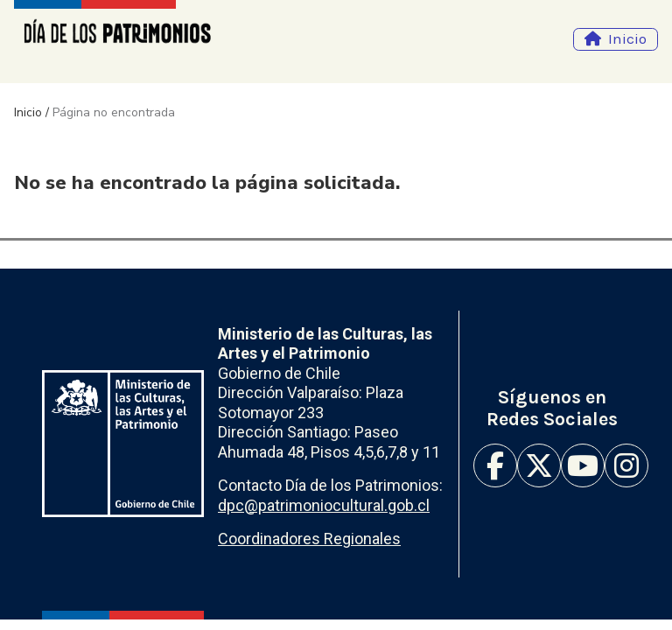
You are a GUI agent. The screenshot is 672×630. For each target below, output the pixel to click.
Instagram (626, 465)
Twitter (539, 465)
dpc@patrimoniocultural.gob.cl (324, 505)
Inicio (627, 39)
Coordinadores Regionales (309, 539)
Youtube (583, 465)
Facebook (495, 465)
